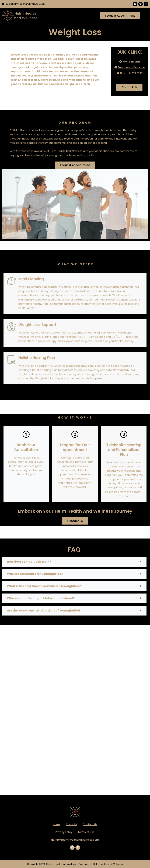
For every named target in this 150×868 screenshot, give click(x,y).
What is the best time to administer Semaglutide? (44, 586)
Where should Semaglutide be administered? (41, 598)
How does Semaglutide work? (29, 562)
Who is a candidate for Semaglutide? (35, 574)
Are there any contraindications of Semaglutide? (44, 611)
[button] (64, 16)
